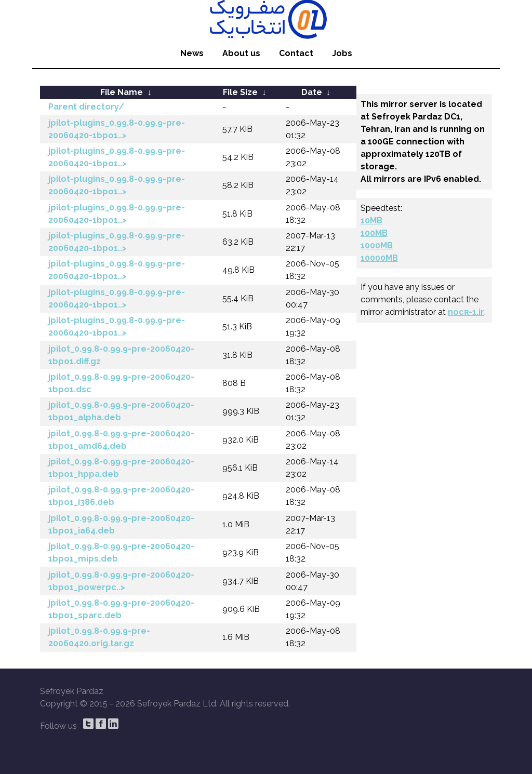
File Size (240, 92)
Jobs (342, 53)
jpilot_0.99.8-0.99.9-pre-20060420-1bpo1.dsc (121, 383)
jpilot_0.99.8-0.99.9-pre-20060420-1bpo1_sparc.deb (121, 609)
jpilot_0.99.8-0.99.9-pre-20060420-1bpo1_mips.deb (121, 552)
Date (312, 92)
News (192, 53)
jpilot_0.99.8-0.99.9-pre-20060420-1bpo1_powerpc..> (121, 581)
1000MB (377, 245)
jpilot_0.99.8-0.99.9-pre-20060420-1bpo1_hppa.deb (121, 468)
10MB (371, 221)
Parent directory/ (86, 107)
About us (241, 53)
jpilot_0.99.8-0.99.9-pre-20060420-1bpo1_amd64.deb (121, 440)
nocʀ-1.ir (466, 312)
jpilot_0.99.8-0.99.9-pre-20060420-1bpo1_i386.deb (121, 496)
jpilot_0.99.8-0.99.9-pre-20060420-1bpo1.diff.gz (121, 355)
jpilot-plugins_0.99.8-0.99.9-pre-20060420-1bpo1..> (117, 129)
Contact (296, 53)
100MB (374, 233)
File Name (122, 92)
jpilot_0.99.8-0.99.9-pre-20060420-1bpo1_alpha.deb (121, 411)
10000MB (379, 258)
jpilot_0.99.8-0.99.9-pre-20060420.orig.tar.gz (99, 637)
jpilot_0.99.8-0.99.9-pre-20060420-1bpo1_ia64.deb (121, 524)
